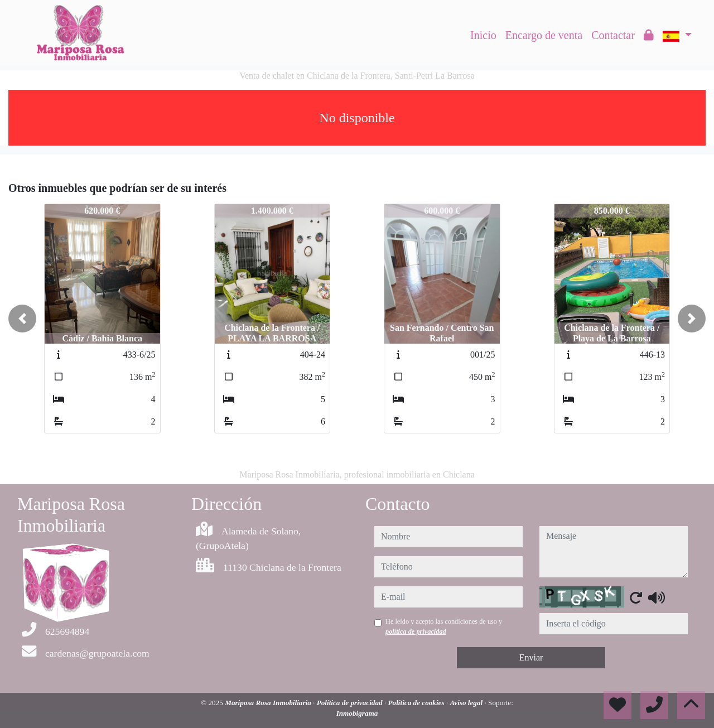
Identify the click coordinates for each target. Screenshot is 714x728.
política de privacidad (416, 631)
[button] (22, 319)
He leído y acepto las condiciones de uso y (444, 626)
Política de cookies (417, 703)
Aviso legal (467, 703)
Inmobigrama (357, 713)
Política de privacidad (351, 703)
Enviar (531, 657)
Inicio (483, 35)
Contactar (613, 35)
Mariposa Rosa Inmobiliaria (269, 703)
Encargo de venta (544, 35)
